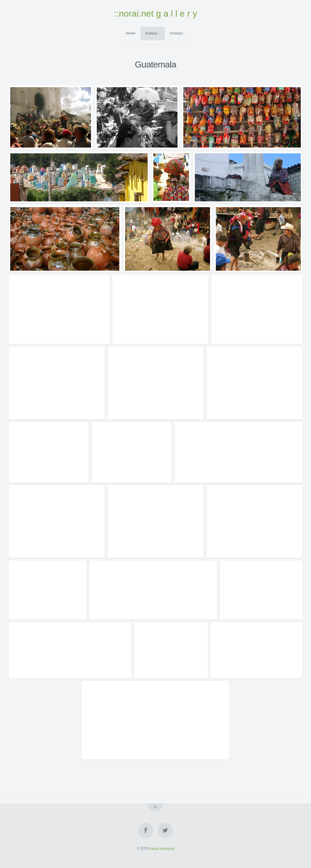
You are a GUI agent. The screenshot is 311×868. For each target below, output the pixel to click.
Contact (176, 33)
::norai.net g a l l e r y (155, 13)
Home (131, 33)
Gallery (151, 33)
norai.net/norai (162, 848)
